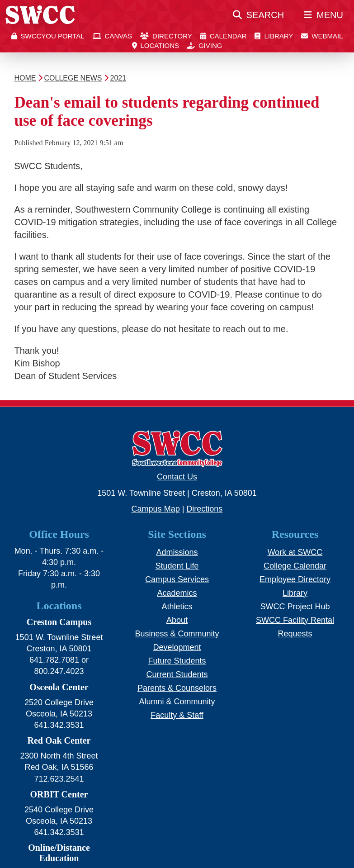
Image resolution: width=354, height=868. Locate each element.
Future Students (177, 661)
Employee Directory (295, 579)
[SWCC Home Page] (40, 19)
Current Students (177, 674)
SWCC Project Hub (295, 607)
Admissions (177, 552)
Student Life (177, 566)
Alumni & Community (177, 702)
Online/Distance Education (59, 853)
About (177, 620)
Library (295, 593)
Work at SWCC (295, 552)
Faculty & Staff (177, 715)
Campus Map (156, 509)
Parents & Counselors (177, 688)
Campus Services (177, 579)
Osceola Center (59, 687)
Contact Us (177, 477)
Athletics (177, 607)
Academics (177, 593)
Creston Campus (59, 622)
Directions (204, 509)
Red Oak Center (59, 740)
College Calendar (295, 566)
